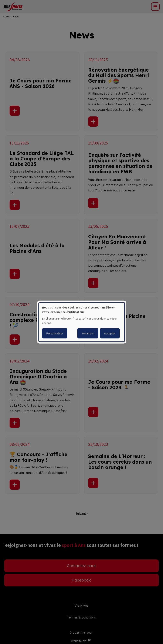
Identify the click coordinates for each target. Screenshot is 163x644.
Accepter (110, 333)
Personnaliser (55, 333)
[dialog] (82, 322)
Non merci (88, 333)
